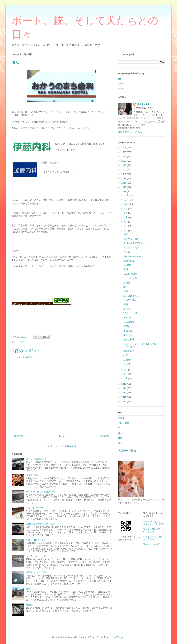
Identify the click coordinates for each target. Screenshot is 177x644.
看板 (126, 269)
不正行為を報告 (127, 451)
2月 (126, 374)
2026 (124, 148)
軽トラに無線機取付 (36, 459)
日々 (22, 342)
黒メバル (128, 335)
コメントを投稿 (24, 357)
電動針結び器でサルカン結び (40, 524)
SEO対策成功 (130, 274)
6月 (126, 222)
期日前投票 (129, 261)
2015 (124, 384)
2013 (124, 393)
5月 (126, 226)
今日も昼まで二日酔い (135, 243)
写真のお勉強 (130, 313)
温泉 (126, 304)
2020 (124, 174)
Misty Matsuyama (132, 256)
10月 (127, 204)
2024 (124, 156)
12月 (127, 195)
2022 (124, 165)
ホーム (62, 436)
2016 (124, 192)
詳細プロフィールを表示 (130, 132)
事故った (128, 331)
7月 (126, 217)
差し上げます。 (131, 296)
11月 (127, 200)
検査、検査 (129, 339)
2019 (124, 178)
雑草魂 (127, 309)
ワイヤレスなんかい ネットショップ (154, 538)
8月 (126, 213)
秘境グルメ (31, 589)
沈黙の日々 (129, 351)
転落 (126, 355)
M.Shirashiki (144, 104)
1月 (126, 378)
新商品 (127, 283)
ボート (121, 428)
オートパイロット (132, 278)
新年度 (127, 364)
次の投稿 (19, 436)
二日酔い (128, 265)
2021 (124, 170)
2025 (124, 152)
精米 (126, 234)
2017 (124, 187)
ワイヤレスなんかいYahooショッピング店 (154, 523)
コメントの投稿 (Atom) (65, 446)
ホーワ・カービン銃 (36, 556)
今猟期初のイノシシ (36, 540)
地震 (126, 291)
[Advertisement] (62, 398)
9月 (126, 209)
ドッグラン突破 (131, 247)
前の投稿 (105, 436)
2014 (124, 388)
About (121, 84)
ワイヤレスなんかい (153, 544)
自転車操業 (129, 322)
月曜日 (127, 252)
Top (120, 79)
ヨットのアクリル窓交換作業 (40, 492)
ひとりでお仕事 (131, 239)
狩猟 (120, 438)
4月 (126, 230)
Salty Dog (128, 318)
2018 (124, 183)
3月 (126, 370)
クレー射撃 (124, 423)
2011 (124, 401)
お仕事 (121, 418)
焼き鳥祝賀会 (32, 475)
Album (121, 89)
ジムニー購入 (130, 300)
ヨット (121, 433)
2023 (124, 161)
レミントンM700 (34, 508)
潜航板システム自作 (36, 572)
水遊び (29, 605)
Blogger (120, 637)
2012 (124, 397)
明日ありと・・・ (132, 326)
